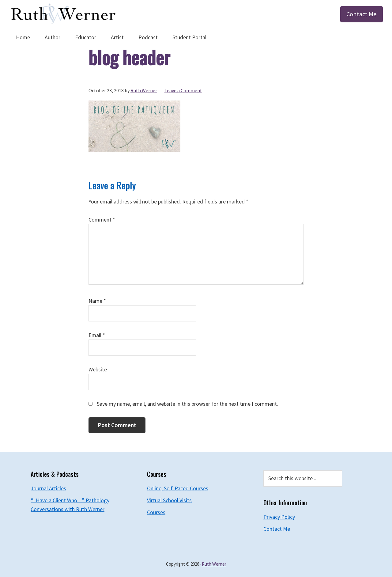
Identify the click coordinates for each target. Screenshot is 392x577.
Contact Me (362, 14)
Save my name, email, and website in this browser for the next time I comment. (187, 404)
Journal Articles (48, 488)
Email (97, 335)
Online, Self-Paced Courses (178, 488)
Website (98, 369)
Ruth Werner (214, 564)
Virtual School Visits (169, 500)
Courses (156, 512)
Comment (102, 220)
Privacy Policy (279, 517)
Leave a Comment (183, 90)
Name (97, 301)
